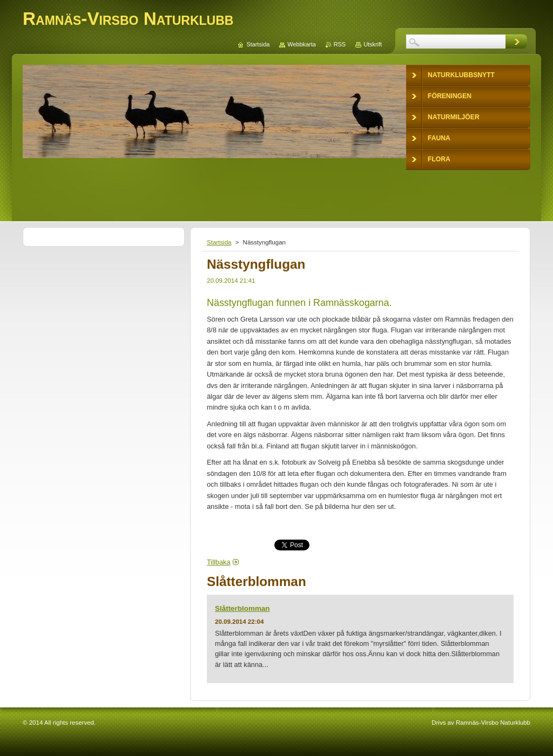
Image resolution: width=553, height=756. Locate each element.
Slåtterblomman (242, 608)
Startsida (219, 242)
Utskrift (373, 44)
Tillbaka (219, 562)
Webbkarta (301, 44)
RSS (340, 44)
